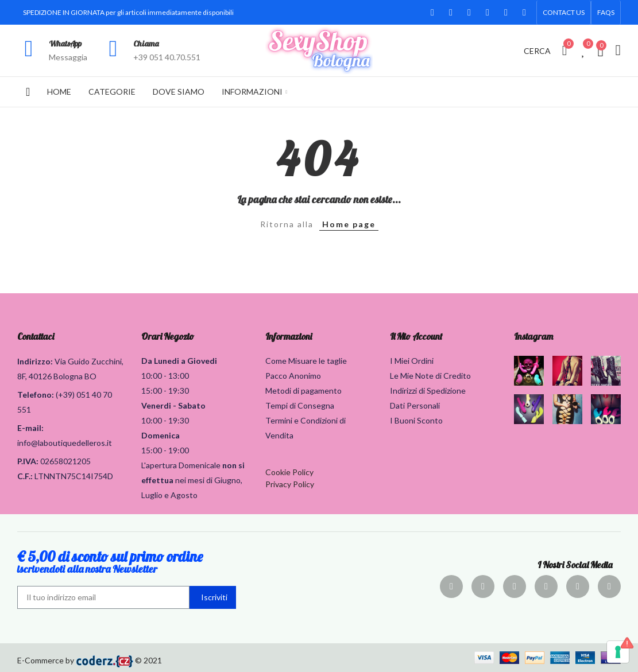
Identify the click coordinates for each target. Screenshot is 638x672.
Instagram (533, 336)
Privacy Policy (290, 484)
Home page (349, 224)
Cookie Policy (289, 472)
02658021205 (65, 461)
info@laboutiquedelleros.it (65, 443)
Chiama (146, 44)
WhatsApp (65, 44)
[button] (564, 13)
